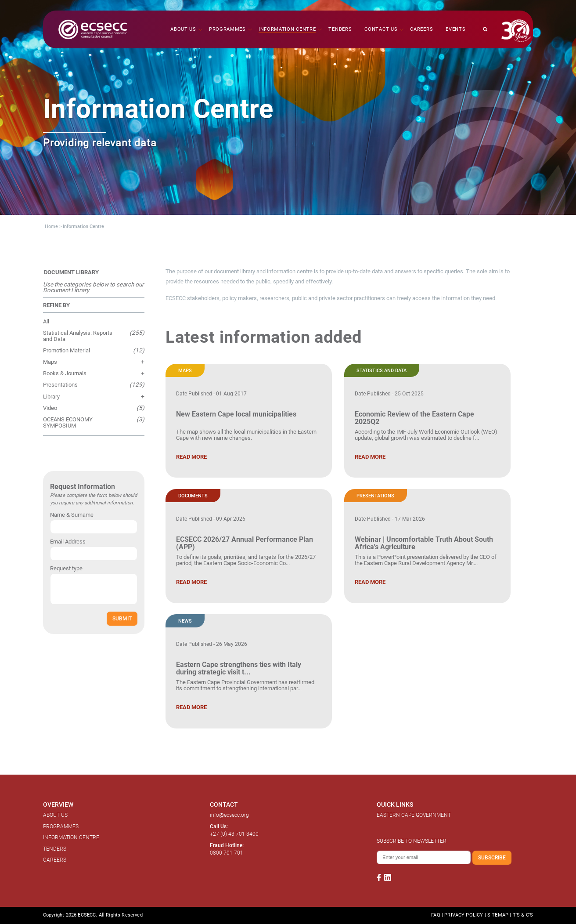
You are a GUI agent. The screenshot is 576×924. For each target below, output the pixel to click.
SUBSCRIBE (492, 857)
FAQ (436, 915)
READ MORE (191, 457)
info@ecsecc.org (229, 815)
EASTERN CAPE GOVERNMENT (414, 815)
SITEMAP (498, 915)
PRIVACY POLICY (464, 915)
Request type (66, 568)
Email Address (68, 542)
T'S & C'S (523, 915)
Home (51, 226)
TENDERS (55, 849)
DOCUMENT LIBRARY (71, 272)
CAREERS (55, 860)
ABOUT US (55, 815)
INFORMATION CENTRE (71, 837)
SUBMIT (122, 618)
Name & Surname (72, 515)
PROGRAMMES (61, 826)
